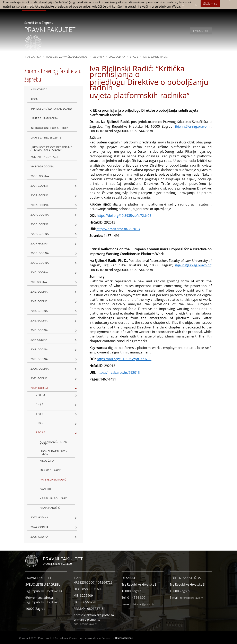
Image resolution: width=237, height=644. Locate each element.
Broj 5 (39, 423)
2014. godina (39, 311)
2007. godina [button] (39, 244)
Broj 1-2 (40, 395)
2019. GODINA (39, 359)
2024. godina (39, 527)
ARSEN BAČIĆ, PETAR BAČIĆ (53, 443)
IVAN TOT (46, 489)
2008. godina (40, 253)
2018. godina (39, 350)
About (35, 99)
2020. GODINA (39, 369)
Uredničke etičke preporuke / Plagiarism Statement (51, 149)
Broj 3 (39, 404)
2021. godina (39, 378)
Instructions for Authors (50, 128)
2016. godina (39, 330)
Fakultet (201, 31)
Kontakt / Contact (44, 157)
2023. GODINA (39, 518)
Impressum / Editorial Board (51, 109)
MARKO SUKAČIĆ (51, 470)
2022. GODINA (117, 57)
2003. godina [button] (39, 205)
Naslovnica (33, 57)
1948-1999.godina (42, 167)
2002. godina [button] (39, 195)
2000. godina (40, 176)
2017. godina (39, 340)
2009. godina (40, 263)
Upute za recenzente (46, 138)
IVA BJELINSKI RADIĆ (155, 57)
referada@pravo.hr (192, 598)
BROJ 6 (134, 57)
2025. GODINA (39, 537)
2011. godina (39, 282)
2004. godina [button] (40, 215)
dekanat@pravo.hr (143, 604)
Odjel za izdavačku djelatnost (67, 57)
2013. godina (39, 301)
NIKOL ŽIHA (47, 461)
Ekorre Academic (124, 638)
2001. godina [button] (39, 186)
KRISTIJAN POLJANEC (54, 499)
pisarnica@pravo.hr (85, 624)
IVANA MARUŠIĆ (50, 508)
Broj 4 (39, 414)
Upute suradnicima (44, 118)
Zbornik (99, 57)
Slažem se (210, 3)
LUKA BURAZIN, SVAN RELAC (54, 453)
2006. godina (40, 234)
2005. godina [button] (39, 224)
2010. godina (39, 273)
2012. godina (39, 292)
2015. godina (39, 321)
